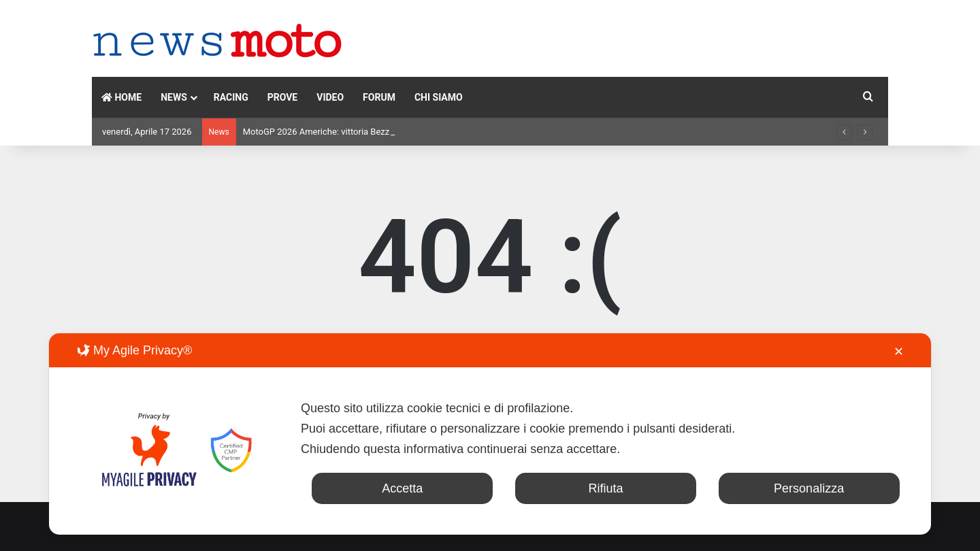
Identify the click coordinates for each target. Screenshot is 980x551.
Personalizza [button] (809, 488)
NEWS (174, 97)
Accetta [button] (402, 488)
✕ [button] (899, 352)
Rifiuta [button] (605, 488)
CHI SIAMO (439, 97)
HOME (121, 97)
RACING (231, 97)
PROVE (283, 97)
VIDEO (330, 97)
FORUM (379, 97)
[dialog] (490, 434)
